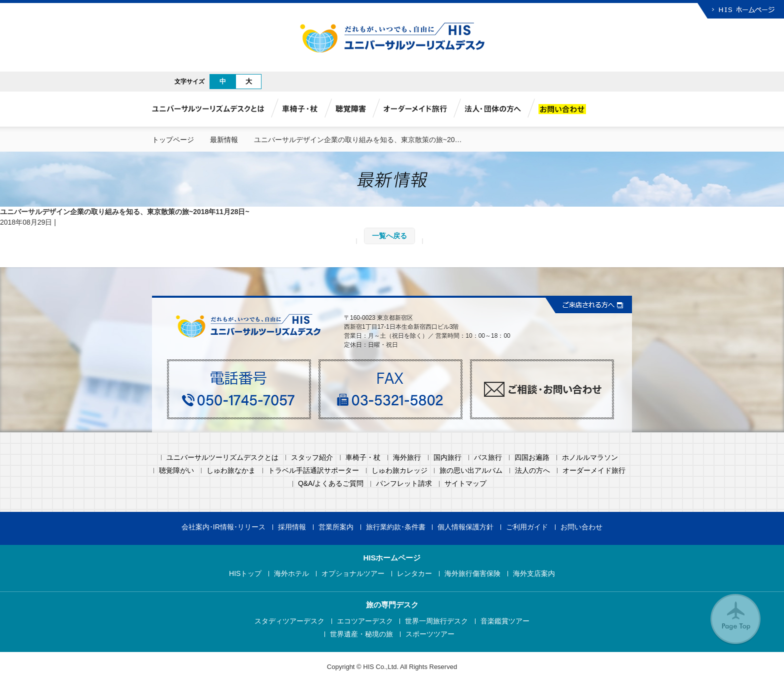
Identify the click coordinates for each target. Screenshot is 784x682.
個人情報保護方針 (465, 527)
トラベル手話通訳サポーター (313, 471)
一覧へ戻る (389, 236)
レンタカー (414, 574)
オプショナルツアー (353, 574)
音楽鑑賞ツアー (505, 621)
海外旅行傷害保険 (472, 574)
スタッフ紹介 (312, 458)
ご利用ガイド (527, 527)
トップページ (173, 140)
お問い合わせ (581, 527)
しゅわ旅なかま (231, 471)
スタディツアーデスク (289, 621)
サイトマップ (465, 484)
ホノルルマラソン (590, 458)
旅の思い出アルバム (471, 471)
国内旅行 (447, 458)
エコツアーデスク (365, 621)
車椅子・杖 (363, 458)
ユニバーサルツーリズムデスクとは (222, 458)
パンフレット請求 (404, 484)
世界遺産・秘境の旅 (361, 634)
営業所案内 (336, 527)
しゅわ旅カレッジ (399, 471)
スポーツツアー (430, 634)
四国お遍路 (532, 458)
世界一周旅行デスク (436, 621)
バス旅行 (488, 458)
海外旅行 (407, 458)
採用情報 (292, 527)
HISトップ (245, 574)
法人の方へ (532, 471)
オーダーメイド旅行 (594, 471)
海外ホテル (291, 574)
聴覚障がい (176, 471)
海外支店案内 (534, 574)
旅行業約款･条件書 (396, 527)
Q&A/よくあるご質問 (331, 484)
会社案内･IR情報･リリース (223, 527)
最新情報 (224, 140)
